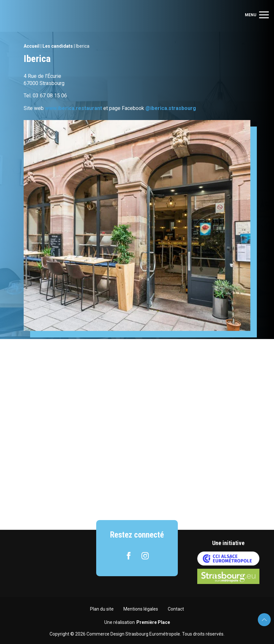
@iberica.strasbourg (171, 108)
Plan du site (102, 609)
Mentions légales (141, 609)
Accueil (32, 46)
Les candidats (58, 46)
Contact (176, 609)
